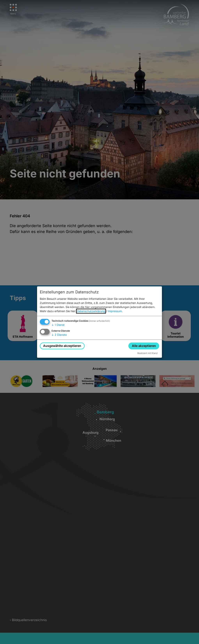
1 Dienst (58, 325)
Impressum (115, 311)
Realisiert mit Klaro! (147, 353)
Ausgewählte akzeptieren (62, 346)
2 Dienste (59, 335)
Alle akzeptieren (144, 346)
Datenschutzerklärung (91, 311)
